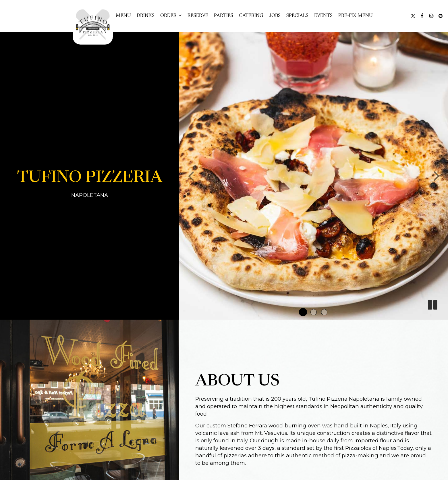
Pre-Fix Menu (356, 16)
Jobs (275, 16)
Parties (224, 16)
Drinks (146, 16)
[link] (93, 24)
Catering (251, 16)
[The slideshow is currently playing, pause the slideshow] (432, 304)
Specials (297, 16)
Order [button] (171, 16)
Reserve (198, 16)
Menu (123, 16)
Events (323, 16)
